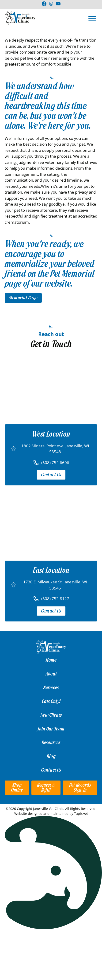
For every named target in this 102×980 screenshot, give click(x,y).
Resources (51, 742)
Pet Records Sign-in (80, 788)
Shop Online (17, 788)
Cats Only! (51, 701)
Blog (51, 756)
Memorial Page (23, 298)
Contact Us (51, 475)
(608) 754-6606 (55, 463)
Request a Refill (46, 788)
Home (51, 660)
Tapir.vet (81, 814)
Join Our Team (51, 729)
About (51, 674)
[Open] (92, 18)
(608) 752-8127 (55, 599)
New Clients (51, 715)
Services (51, 687)
